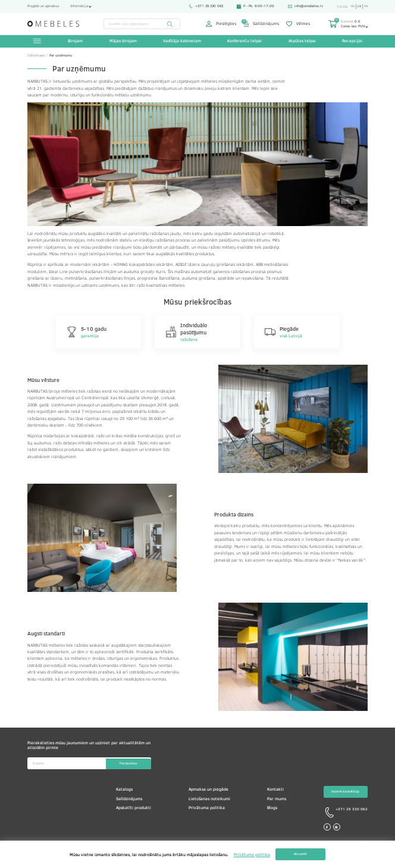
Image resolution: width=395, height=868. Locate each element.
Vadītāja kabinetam (182, 41)
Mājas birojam (123, 41)
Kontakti (275, 790)
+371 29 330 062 (203, 6)
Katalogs (124, 790)
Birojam (76, 41)
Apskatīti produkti (134, 809)
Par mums (277, 800)
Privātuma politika (207, 809)
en (366, 7)
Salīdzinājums (261, 24)
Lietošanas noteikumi (209, 800)
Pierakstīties (126, 764)
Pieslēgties (221, 24)
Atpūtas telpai (302, 41)
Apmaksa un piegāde (209, 790)
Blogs (272, 809)
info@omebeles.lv (303, 6)
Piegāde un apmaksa (43, 6)
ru (351, 7)
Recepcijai (352, 41)
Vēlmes (298, 24)
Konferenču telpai (244, 41)
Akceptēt (300, 854)
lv (358, 7)
